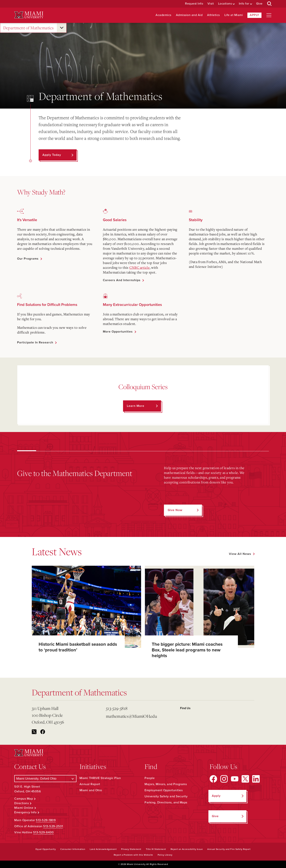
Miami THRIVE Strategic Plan (100, 778)
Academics (163, 15)
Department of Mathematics (29, 28)
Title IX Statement (156, 849)
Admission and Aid (189, 15)
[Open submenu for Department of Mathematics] (62, 28)
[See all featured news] (242, 554)
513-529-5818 (117, 708)
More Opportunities (118, 332)
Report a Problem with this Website (133, 855)
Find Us (185, 708)
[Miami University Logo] (29, 15)
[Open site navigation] (269, 15)
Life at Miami (234, 15)
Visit (211, 4)
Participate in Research (35, 342)
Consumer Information (73, 849)
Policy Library (165, 855)
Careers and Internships (122, 280)
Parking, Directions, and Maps (166, 802)
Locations (225, 4)
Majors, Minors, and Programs (166, 784)
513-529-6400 (43, 832)
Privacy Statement (131, 849)
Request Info (194, 4)
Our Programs (28, 259)
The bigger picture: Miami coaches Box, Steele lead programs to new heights (187, 650)
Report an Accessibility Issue (187, 849)
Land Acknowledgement (103, 849)
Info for (244, 4)
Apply (254, 15)
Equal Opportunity (46, 849)
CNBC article (139, 267)
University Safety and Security (166, 796)
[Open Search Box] (269, 4)
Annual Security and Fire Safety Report (229, 849)
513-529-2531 (53, 826)
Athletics (213, 15)
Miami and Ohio (91, 790)
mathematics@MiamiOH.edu (131, 716)
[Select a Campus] (45, 779)
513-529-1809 (46, 820)
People (150, 778)
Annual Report (90, 784)
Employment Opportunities (164, 790)
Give (259, 4)
